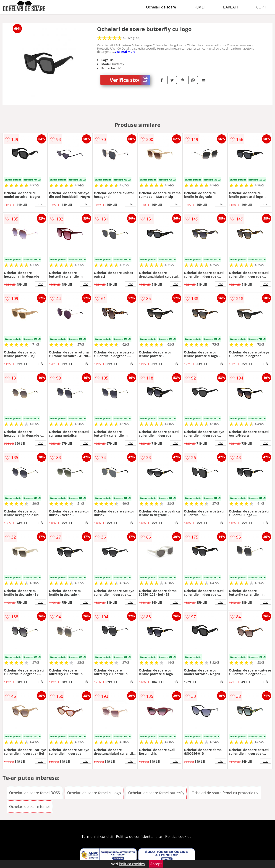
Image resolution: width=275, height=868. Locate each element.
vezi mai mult (125, 52)
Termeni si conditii (97, 836)
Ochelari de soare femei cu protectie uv (225, 793)
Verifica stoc (130, 80)
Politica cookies (178, 836)
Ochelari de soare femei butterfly (156, 793)
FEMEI (200, 7)
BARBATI (230, 7)
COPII (261, 7)
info (40, 204)
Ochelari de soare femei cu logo (94, 793)
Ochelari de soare (161, 7)
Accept (156, 864)
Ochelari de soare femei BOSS (34, 793)
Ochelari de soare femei (29, 807)
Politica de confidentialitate (139, 836)
